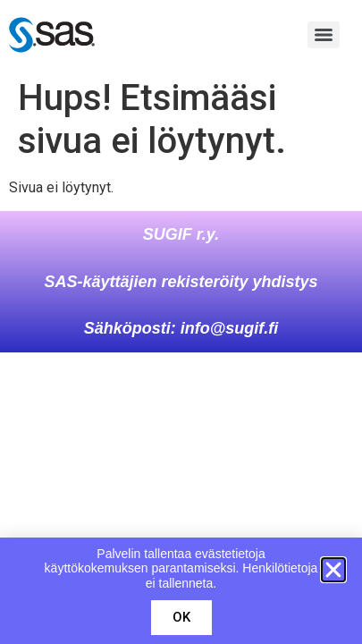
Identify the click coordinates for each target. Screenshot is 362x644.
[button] (333, 570)
